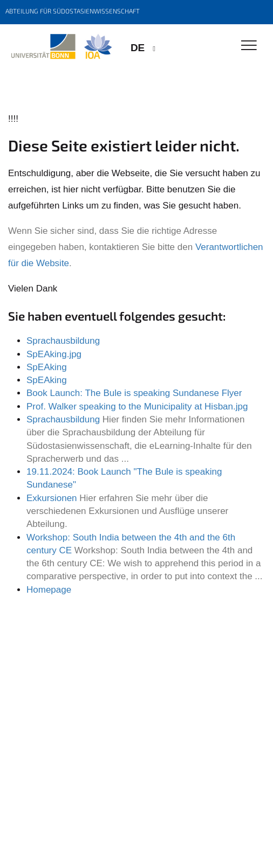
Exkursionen (52, 498)
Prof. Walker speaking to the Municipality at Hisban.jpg (137, 407)
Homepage (49, 590)
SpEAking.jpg (54, 354)
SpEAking (47, 367)
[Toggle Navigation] (249, 46)
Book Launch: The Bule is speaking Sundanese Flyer (134, 393)
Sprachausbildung (63, 341)
